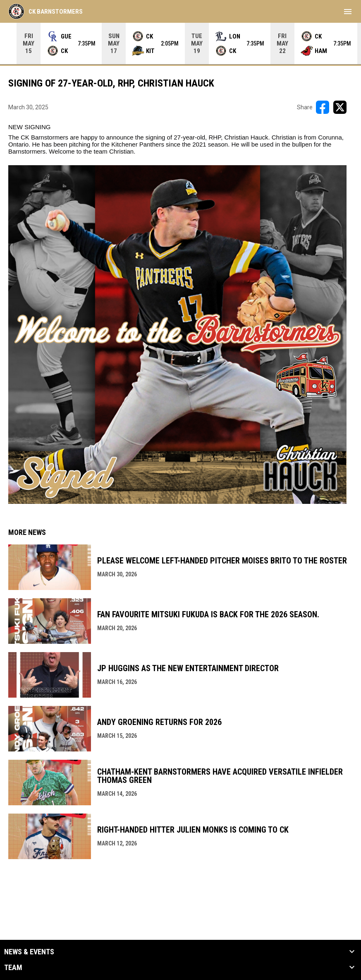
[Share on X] (340, 107)
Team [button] (13, 968)
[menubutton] (348, 12)
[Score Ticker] (180, 43)
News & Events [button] (29, 952)
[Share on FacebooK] (323, 107)
